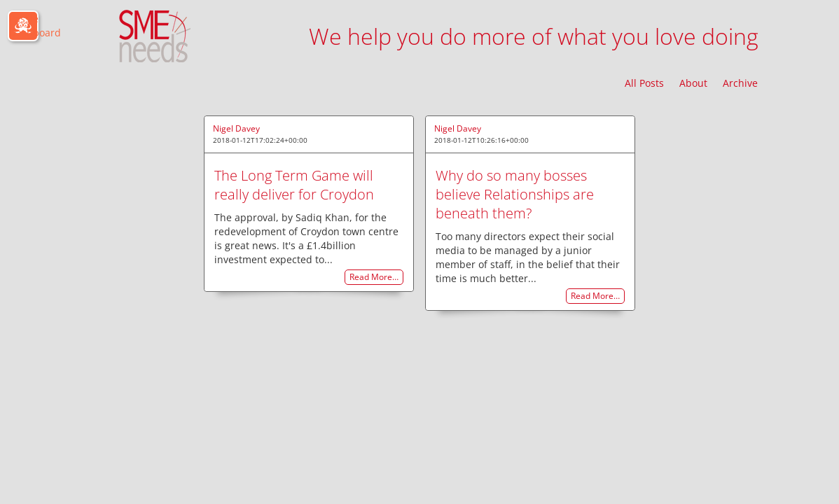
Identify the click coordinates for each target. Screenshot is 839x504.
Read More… (374, 278)
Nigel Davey (236, 128)
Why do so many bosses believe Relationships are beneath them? (515, 194)
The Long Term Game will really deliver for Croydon (294, 185)
